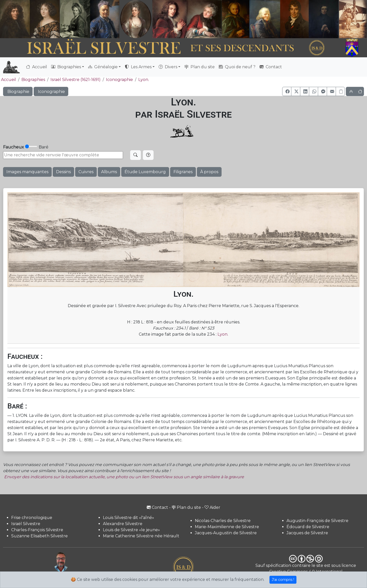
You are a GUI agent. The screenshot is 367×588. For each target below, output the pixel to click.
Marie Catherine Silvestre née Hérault (141, 536)
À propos (209, 172)
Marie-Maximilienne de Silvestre (227, 527)
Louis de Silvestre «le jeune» (131, 530)
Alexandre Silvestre (123, 524)
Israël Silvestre (26, 524)
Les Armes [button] (138, 67)
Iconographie (119, 80)
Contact (271, 67)
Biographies (33, 80)
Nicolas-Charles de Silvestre (223, 521)
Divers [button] (168, 67)
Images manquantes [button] (27, 172)
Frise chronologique (32, 518)
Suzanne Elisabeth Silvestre (39, 536)
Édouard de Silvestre (308, 527)
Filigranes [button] (183, 172)
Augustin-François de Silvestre (317, 521)
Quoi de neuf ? (237, 67)
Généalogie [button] (103, 67)
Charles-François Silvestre (37, 530)
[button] (287, 91)
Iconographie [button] (51, 92)
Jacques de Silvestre (307, 533)
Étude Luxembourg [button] (145, 172)
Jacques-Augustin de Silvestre (226, 533)
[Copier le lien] (340, 91)
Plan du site (200, 67)
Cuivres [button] (86, 172)
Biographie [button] (18, 92)
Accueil (37, 67)
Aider (212, 507)
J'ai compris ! (283, 580)
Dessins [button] (63, 172)
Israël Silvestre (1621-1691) (76, 80)
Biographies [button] (66, 67)
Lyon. (144, 80)
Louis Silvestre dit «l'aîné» (128, 518)
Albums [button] (109, 172)
